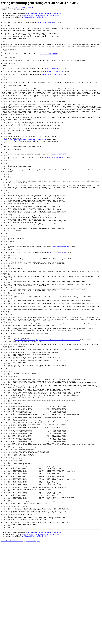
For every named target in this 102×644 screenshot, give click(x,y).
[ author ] (42, 17)
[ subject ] (35, 17)
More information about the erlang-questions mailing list (20, 642)
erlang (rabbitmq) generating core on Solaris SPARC (44, 13)
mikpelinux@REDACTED (24, 8)
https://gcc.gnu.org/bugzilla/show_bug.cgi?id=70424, (25, 163)
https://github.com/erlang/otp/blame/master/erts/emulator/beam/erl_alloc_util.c (47, 404)
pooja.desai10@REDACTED (47, 22)
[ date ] (23, 17)
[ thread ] (28, 17)
